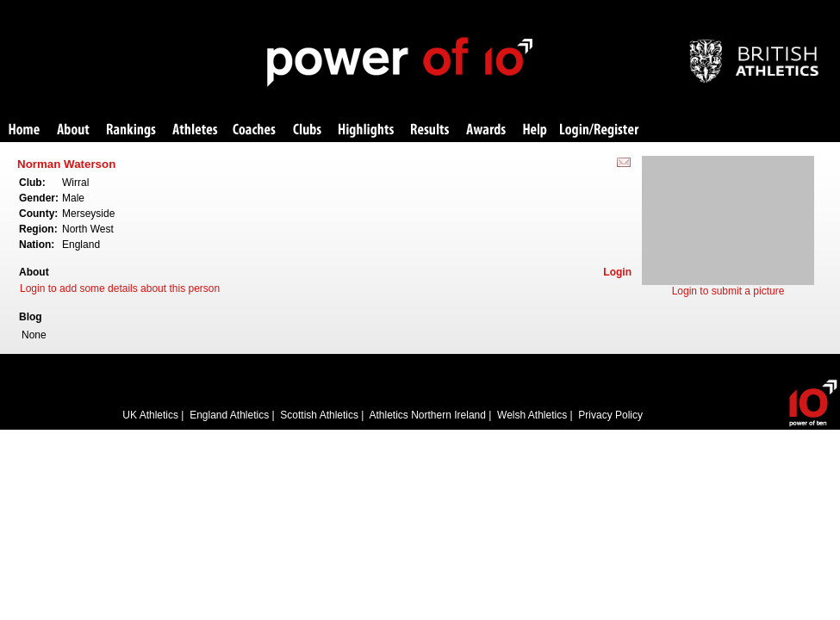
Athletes (195, 130)
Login (617, 272)
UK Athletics (150, 415)
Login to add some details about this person (120, 288)
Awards (486, 130)
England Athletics (229, 415)
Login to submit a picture (728, 291)
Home (24, 130)
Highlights (366, 130)
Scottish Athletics (319, 415)
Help (535, 130)
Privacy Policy (610, 415)
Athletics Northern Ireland (428, 415)
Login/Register (600, 130)
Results (430, 130)
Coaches (254, 130)
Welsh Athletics (532, 415)
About (73, 130)
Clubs (307, 130)
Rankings (131, 130)
